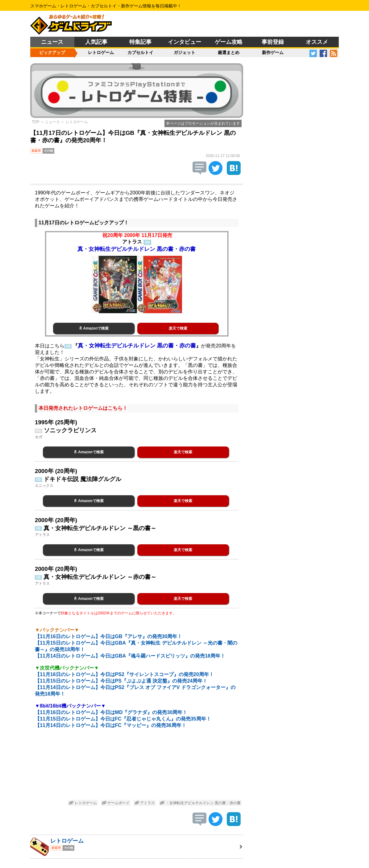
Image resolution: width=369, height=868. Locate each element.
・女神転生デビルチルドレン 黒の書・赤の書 (200, 803)
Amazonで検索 (94, 328)
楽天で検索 (178, 328)
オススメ (317, 42)
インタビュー (184, 42)
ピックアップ (52, 52)
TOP (35, 122)
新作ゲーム (273, 52)
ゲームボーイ (116, 803)
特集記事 (140, 42)
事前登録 (273, 42)
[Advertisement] (137, 768)
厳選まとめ (229, 52)
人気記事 (96, 42)
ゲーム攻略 (229, 42)
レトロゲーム (101, 52)
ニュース (52, 42)
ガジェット (184, 52)
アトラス (145, 803)
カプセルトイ (140, 52)
